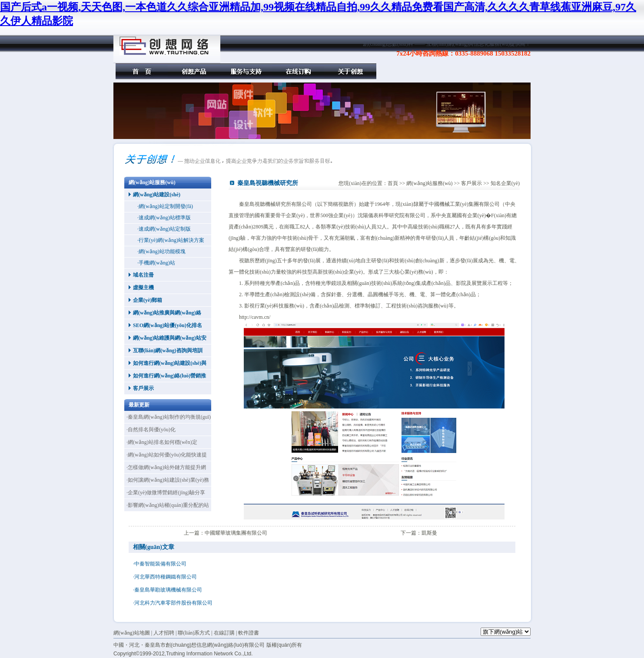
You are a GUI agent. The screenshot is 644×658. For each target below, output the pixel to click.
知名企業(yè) (505, 183)
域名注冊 (143, 275)
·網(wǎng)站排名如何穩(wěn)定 (162, 442)
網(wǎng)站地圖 (132, 633)
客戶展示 (143, 388)
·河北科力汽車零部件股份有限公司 (173, 603)
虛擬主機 (143, 288)
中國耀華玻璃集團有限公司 (236, 533)
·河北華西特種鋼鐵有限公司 (165, 577)
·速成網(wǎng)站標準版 (164, 218)
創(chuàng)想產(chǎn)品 (194, 71)
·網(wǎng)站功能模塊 (161, 251)
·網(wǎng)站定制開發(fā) (165, 206)
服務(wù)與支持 (246, 71)
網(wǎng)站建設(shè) (157, 195)
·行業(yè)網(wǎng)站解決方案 (171, 240)
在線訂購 (298, 71)
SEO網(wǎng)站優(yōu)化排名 (168, 325)
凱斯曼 (429, 533)
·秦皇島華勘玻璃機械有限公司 (168, 590)
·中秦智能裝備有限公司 (160, 564)
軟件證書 (249, 633)
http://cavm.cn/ (255, 317)
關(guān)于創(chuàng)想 (350, 71)
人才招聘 (164, 633)
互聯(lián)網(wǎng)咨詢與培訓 (168, 350)
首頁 (142, 71)
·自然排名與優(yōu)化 (151, 430)
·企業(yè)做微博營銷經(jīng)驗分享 (166, 493)
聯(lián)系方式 (194, 633)
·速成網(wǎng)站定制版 (164, 229)
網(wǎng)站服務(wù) (429, 183)
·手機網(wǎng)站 (156, 263)
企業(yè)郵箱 (148, 300)
